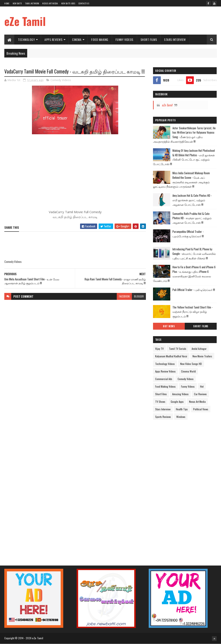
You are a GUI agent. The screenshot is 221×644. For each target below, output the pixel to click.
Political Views (201, 409)
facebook (124, 296)
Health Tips (182, 409)
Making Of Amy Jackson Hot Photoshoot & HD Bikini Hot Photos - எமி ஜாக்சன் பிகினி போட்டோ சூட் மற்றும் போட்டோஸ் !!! (184, 157)
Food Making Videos (165, 386)
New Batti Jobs (68, 3)
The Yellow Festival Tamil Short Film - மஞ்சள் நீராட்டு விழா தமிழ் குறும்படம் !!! (193, 312)
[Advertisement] (138, 21)
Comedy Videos (61, 80)
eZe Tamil (25, 21)
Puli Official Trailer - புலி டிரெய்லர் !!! (194, 290)
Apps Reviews (53, 39)
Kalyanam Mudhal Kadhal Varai (171, 356)
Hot (202, 386)
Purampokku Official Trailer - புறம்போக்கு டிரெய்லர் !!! (188, 234)
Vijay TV (159, 349)
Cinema (77, 39)
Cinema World (188, 371)
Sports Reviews (163, 417)
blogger (139, 296)
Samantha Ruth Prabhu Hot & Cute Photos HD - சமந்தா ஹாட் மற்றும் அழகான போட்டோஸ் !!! (192, 218)
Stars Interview (175, 39)
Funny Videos (124, 39)
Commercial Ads (164, 379)
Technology (26, 39)
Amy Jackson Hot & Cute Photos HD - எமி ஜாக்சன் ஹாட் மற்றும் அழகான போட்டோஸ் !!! (192, 200)
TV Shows (160, 402)
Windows (181, 417)
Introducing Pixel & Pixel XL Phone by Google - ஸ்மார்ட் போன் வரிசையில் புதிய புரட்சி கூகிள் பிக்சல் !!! (194, 254)
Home (7, 3)
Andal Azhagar (199, 349)
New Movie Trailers (202, 356)
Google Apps (177, 402)
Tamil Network (32, 3)
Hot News (169, 326)
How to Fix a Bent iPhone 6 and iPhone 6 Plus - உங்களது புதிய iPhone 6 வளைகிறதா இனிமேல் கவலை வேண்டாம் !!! (184, 274)
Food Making (100, 39)
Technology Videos (165, 364)
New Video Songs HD (191, 364)
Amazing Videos (180, 394)
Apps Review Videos (165, 371)
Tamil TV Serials (178, 349)
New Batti (17, 3)
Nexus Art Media (50, 3)
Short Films (149, 39)
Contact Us (84, 3)
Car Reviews (200, 394)
